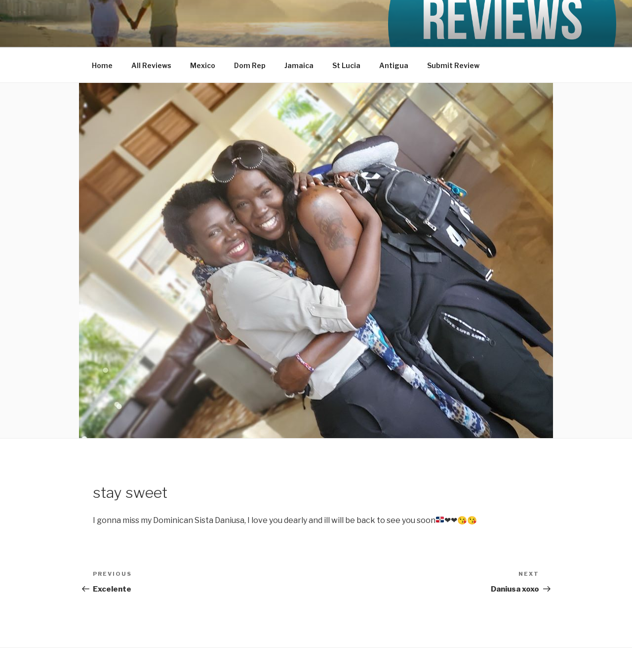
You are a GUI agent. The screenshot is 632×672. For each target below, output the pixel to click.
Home (102, 65)
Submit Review (453, 65)
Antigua (394, 65)
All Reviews (151, 65)
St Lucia (346, 65)
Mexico (203, 65)
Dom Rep (250, 65)
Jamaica (299, 65)
